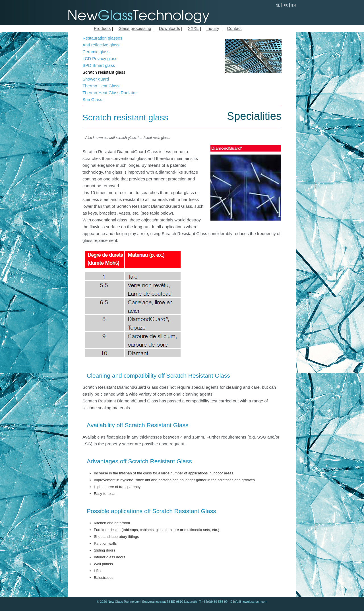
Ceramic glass (96, 52)
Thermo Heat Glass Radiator (110, 93)
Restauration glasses (102, 38)
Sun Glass (92, 99)
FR (286, 5)
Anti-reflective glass (101, 45)
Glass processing (135, 28)
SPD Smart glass (99, 65)
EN (294, 5)
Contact (234, 28)
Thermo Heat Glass (101, 86)
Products (102, 28)
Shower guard (96, 79)
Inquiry (213, 28)
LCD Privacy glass (100, 58)
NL (278, 5)
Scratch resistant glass (104, 72)
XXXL (193, 28)
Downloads (169, 28)
